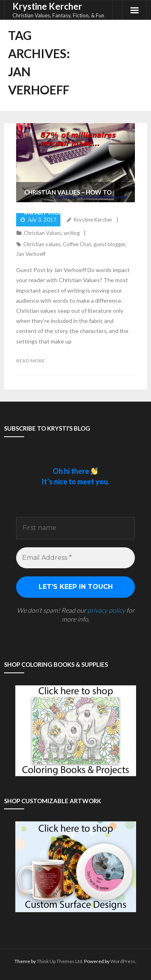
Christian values (42, 244)
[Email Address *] (75, 558)
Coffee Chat (77, 244)
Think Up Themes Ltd (59, 961)
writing (72, 233)
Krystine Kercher (93, 220)
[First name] (75, 528)
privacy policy (106, 610)
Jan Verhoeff (31, 254)
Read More (30, 361)
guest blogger (109, 244)
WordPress (123, 961)
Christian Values (42, 233)
